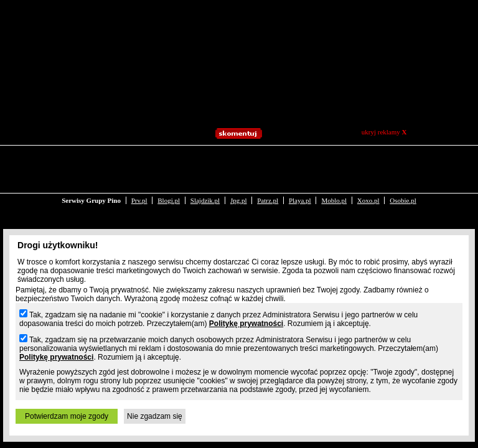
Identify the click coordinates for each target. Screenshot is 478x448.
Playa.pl (300, 161)
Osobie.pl (403, 161)
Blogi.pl (169, 161)
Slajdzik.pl (205, 161)
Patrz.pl (268, 161)
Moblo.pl (334, 161)
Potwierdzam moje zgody (67, 416)
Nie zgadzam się (155, 416)
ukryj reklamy (384, 132)
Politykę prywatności (246, 324)
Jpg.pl (239, 161)
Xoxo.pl (368, 161)
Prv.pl (139, 161)
